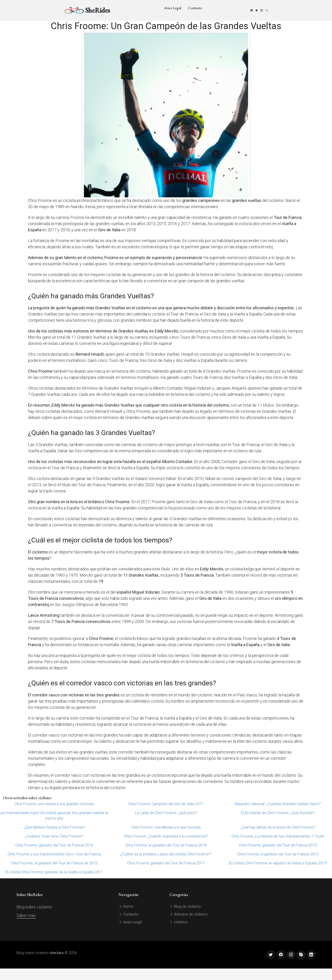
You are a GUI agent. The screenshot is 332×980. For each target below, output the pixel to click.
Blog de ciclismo (185, 906)
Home (126, 906)
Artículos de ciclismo (188, 914)
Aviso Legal (173, 8)
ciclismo (178, 922)
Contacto (195, 8)
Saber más (26, 915)
